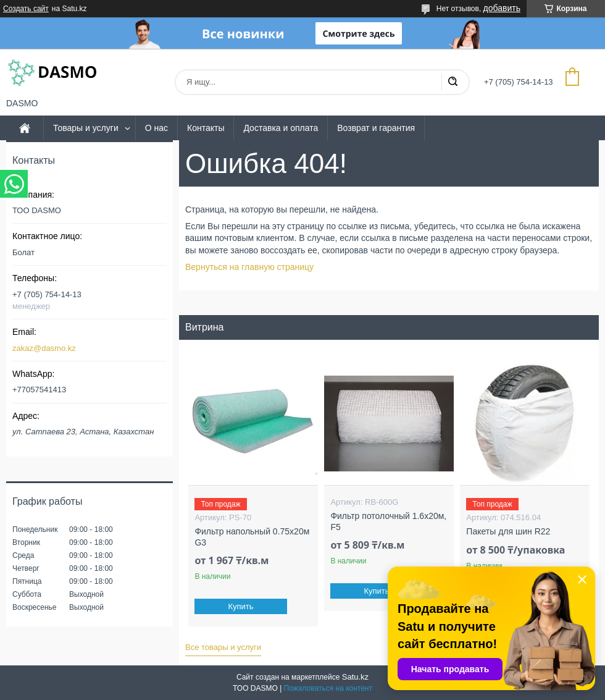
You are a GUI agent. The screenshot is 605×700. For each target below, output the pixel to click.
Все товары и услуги (223, 647)
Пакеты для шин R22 (508, 531)
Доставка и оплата (281, 128)
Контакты (206, 128)
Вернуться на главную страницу (249, 267)
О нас (156, 128)
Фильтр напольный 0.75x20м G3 (252, 537)
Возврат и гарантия (376, 128)
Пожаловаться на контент (328, 688)
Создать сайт (26, 9)
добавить (502, 8)
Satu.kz (355, 677)
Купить (241, 606)
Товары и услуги (86, 128)
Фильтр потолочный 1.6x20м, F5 (388, 521)
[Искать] (453, 82)
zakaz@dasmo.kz (44, 348)
